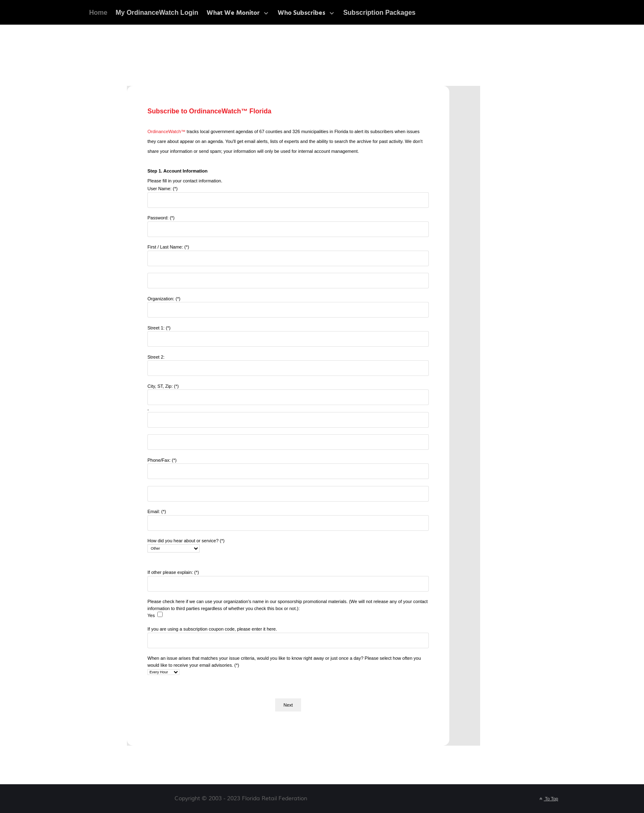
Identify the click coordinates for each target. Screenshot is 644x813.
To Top (548, 799)
